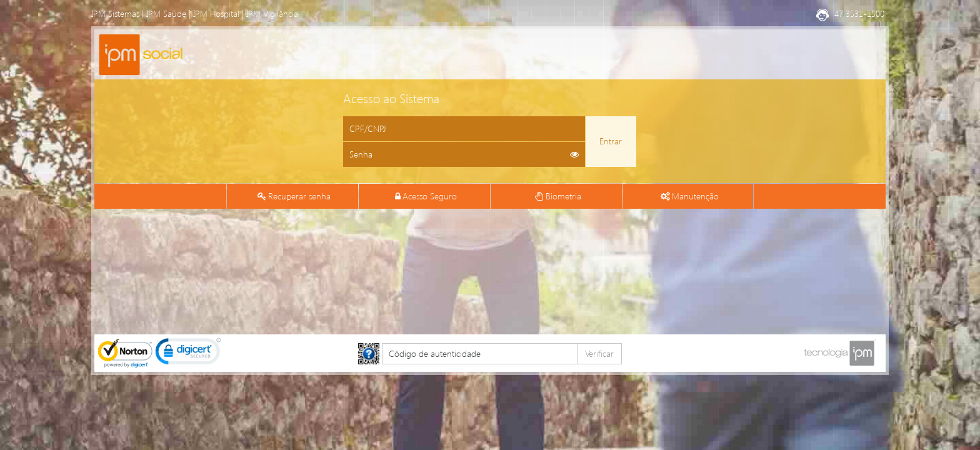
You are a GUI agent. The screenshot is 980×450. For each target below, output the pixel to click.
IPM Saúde (166, 13)
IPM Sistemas (115, 13)
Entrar (611, 141)
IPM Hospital (216, 13)
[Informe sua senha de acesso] (464, 154)
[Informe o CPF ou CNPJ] (464, 129)
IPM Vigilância (272, 13)
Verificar (599, 353)
